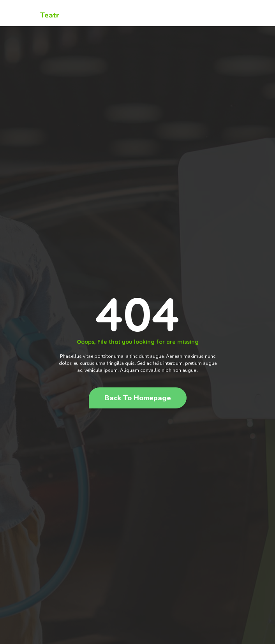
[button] (138, 398)
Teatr (50, 15)
